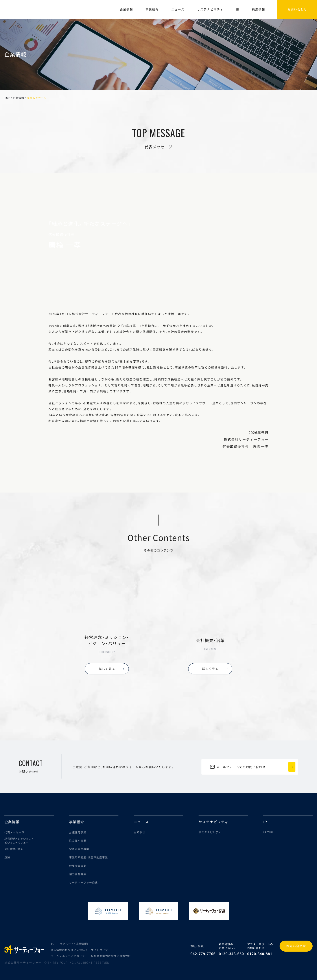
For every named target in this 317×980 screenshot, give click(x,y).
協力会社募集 (78, 874)
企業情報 (126, 9)
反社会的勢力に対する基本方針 (111, 956)
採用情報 (258, 9)
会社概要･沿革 (14, 849)
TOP (7, 98)
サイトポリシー (101, 950)
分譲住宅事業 (78, 832)
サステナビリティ (210, 9)
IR (238, 9)
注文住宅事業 (78, 841)
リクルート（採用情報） (74, 944)
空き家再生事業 (79, 849)
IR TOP (268, 832)
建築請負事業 (78, 866)
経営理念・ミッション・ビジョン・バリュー (19, 841)
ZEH (7, 857)
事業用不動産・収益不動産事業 (88, 857)
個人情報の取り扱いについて (69, 950)
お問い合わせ (296, 946)
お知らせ (140, 832)
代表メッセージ (14, 832)
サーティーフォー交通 (83, 882)
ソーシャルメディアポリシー (69, 956)
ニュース (178, 9)
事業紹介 (152, 9)
